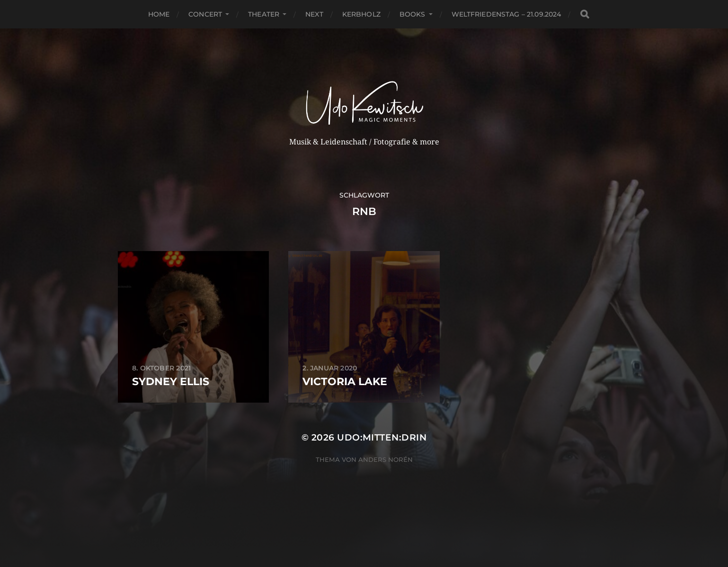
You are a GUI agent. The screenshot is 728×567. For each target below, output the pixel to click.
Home (159, 14)
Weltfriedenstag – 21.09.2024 (506, 14)
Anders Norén (386, 459)
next (314, 14)
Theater (264, 14)
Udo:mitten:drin (382, 437)
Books (413, 14)
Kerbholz (361, 14)
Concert (205, 14)
